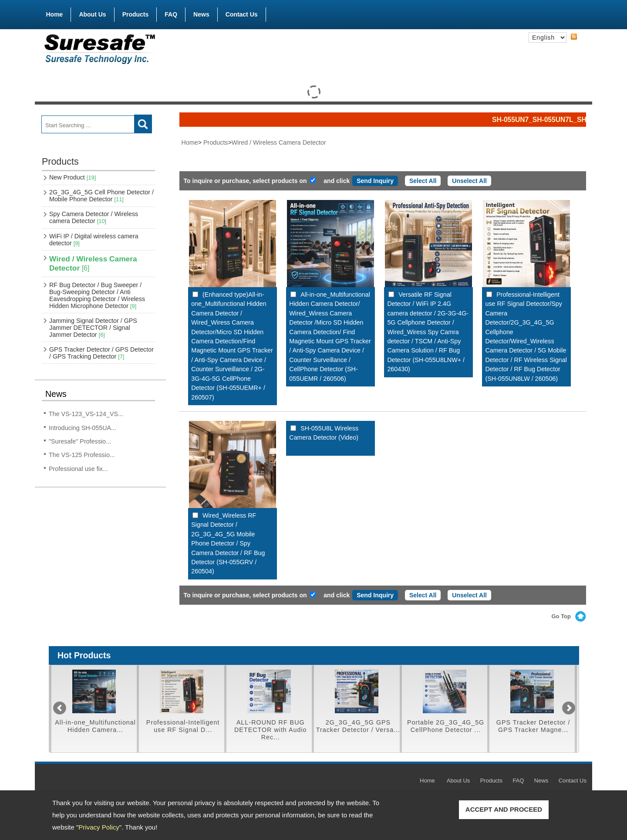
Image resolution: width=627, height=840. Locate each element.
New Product (72, 177)
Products (136, 13)
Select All (423, 181)
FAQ (171, 14)
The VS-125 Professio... (82, 455)
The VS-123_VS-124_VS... (86, 414)
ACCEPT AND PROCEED (504, 809)
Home (55, 14)
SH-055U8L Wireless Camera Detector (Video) (324, 433)
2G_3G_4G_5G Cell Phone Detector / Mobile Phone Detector (101, 196)
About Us (92, 14)
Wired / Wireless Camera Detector (93, 263)
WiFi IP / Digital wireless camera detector (94, 240)
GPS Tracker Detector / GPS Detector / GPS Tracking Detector (101, 353)
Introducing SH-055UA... (83, 428)
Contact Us (242, 14)
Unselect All (469, 181)
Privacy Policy (99, 827)
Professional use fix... (78, 469)
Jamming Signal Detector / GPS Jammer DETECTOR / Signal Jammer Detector (93, 328)
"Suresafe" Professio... (80, 441)
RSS (574, 37)
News (201, 14)
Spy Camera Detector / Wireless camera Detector (94, 217)
